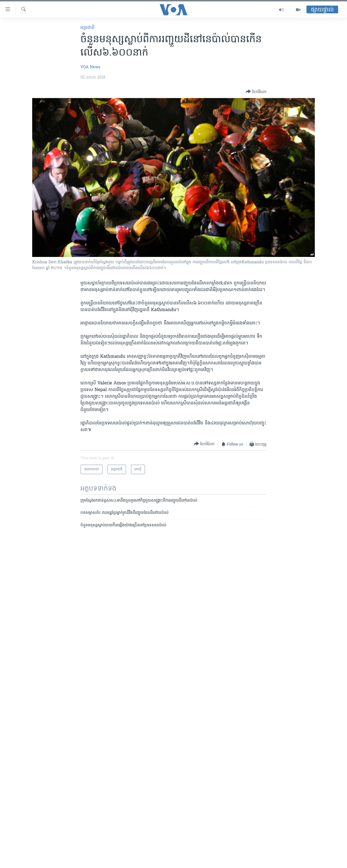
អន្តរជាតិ (88, 28)
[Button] (256, 92)
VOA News (90, 67)
